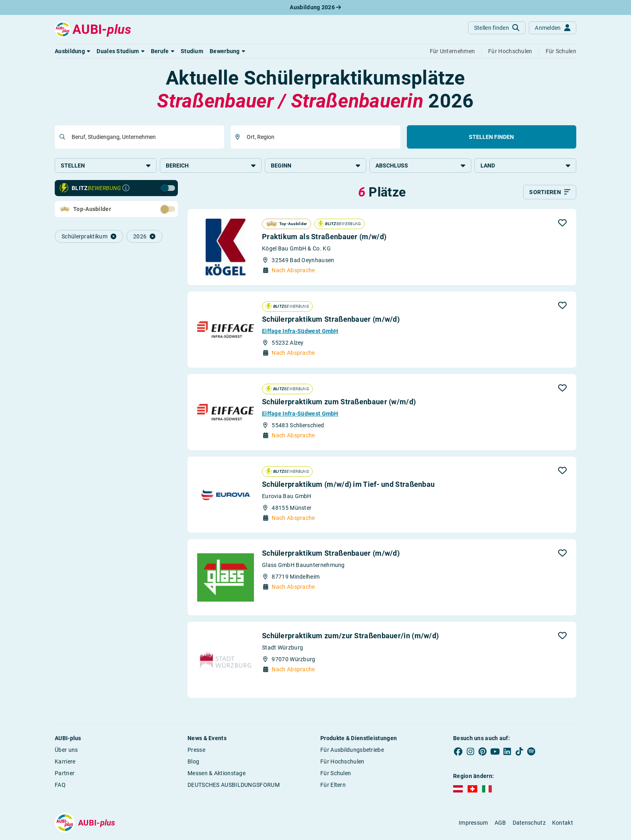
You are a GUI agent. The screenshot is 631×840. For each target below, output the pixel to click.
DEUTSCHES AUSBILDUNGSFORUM (234, 786)
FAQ (60, 786)
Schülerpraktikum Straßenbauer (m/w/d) (331, 320)
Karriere (65, 762)
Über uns (66, 751)
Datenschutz (529, 823)
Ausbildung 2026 (315, 7)
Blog (193, 762)
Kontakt (563, 823)
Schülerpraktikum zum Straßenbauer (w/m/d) (339, 402)
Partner (65, 774)
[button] (72, 51)
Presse (196, 751)
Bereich (211, 166)
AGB (500, 823)
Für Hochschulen (342, 762)
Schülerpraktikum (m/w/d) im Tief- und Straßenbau (348, 485)
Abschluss (420, 166)
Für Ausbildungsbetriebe (352, 751)
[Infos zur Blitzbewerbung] (126, 189)
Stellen (106, 166)
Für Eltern (333, 786)
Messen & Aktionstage (217, 774)
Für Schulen (336, 774)
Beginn (316, 166)
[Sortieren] (550, 193)
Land (525, 166)
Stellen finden (491, 137)
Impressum (473, 823)
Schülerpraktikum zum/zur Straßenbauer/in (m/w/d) (350, 636)
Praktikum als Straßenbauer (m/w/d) (324, 237)
